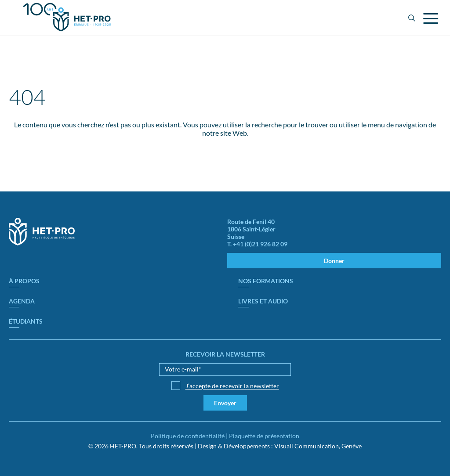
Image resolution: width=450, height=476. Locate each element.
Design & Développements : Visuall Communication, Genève (280, 446)
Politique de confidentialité (188, 436)
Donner (334, 261)
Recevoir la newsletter (225, 354)
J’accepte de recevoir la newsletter (232, 386)
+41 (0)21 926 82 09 (260, 244)
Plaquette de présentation (264, 436)
